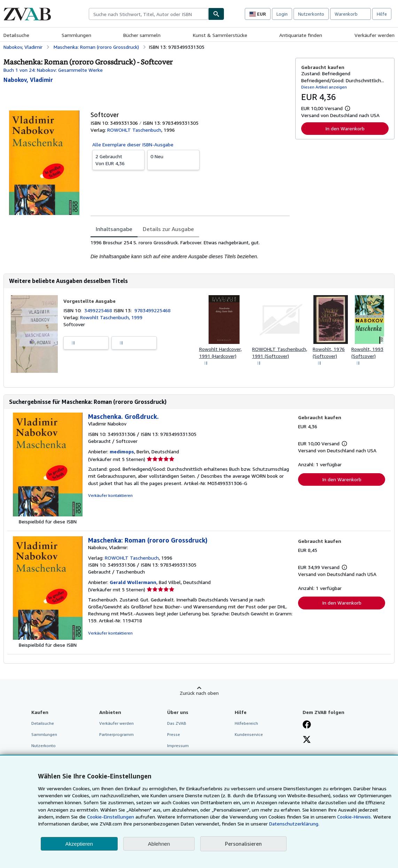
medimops (122, 451)
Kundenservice (249, 734)
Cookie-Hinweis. (354, 817)
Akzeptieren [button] (79, 844)
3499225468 (99, 310)
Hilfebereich (246, 723)
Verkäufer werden (374, 35)
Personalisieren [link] (243, 844)
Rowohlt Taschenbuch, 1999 (111, 317)
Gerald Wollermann (133, 582)
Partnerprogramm (116, 734)
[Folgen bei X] (307, 740)
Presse (174, 734)
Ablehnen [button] (159, 844)
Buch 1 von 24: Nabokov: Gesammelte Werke (53, 70)
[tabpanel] (190, 249)
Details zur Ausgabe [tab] (168, 229)
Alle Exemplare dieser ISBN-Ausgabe (133, 144)
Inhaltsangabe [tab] (114, 229)
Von (118, 160)
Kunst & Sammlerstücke (220, 35)
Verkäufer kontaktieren (110, 495)
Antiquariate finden (301, 35)
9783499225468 (153, 310)
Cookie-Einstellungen (111, 817)
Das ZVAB (177, 723)
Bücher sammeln (142, 35)
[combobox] (149, 14)
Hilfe (382, 14)
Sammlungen (76, 35)
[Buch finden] (216, 14)
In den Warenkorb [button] (345, 128)
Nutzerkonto (311, 14)
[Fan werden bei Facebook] (307, 725)
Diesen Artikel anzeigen (324, 87)
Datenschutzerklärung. (294, 824)
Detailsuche (16, 35)
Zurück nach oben (199, 693)
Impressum (178, 746)
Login (282, 14)
